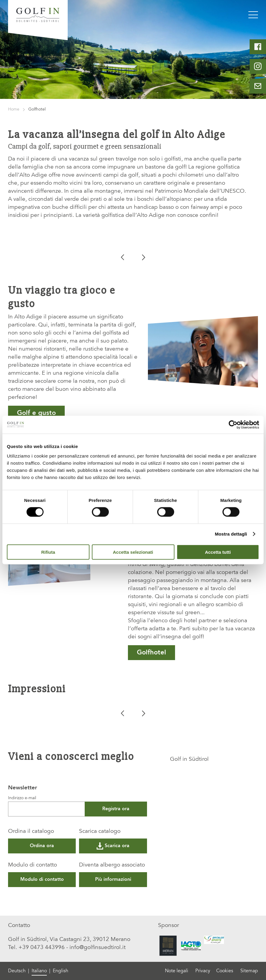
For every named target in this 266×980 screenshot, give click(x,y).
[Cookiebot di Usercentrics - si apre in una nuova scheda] (233, 425)
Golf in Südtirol (189, 759)
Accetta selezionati (133, 552)
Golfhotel (151, 653)
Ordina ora (42, 846)
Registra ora (116, 809)
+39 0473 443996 (42, 948)
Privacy (203, 971)
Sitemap (249, 971)
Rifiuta (48, 552)
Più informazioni (113, 880)
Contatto (19, 926)
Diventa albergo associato (112, 865)
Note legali (177, 971)
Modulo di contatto (33, 865)
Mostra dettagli (231, 534)
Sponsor (168, 926)
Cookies (225, 971)
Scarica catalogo (100, 832)
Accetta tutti (218, 552)
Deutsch (17, 971)
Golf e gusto (36, 413)
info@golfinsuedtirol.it (98, 948)
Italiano (39, 971)
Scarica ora (113, 846)
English (61, 971)
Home (14, 110)
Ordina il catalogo (31, 832)
